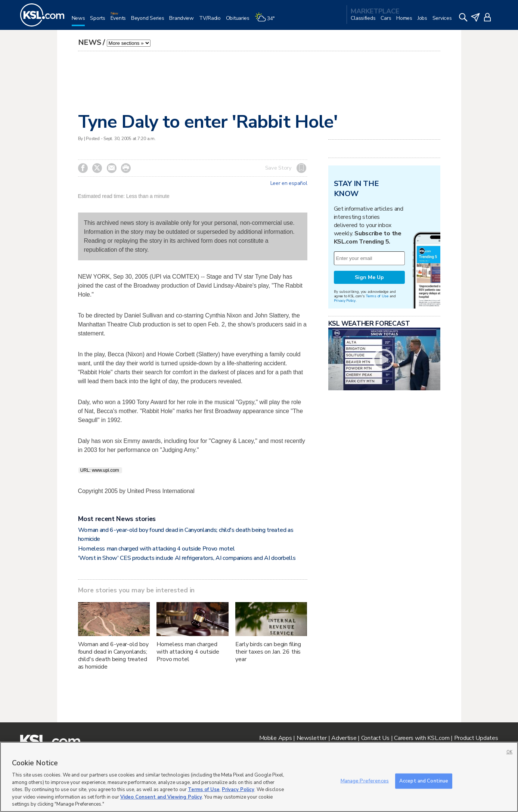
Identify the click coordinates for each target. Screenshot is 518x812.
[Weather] (267, 21)
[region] (259, 777)
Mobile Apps (276, 738)
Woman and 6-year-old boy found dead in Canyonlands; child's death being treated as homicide (114, 656)
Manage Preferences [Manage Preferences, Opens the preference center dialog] (365, 781)
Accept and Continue (424, 781)
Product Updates (476, 738)
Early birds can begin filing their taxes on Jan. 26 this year (268, 652)
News (90, 42)
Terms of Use (377, 296)
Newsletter (312, 738)
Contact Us (375, 738)
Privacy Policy (345, 300)
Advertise (344, 738)
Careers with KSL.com (422, 738)
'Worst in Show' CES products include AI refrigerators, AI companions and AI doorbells (187, 558)
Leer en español (289, 183)
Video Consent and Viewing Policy (161, 797)
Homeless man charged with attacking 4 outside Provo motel (156, 549)
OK (509, 752)
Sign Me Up (369, 277)
